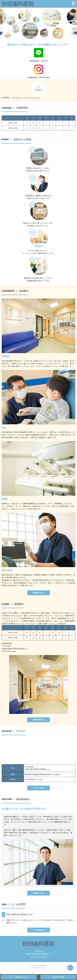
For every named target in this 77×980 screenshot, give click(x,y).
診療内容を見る (39, 593)
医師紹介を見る (39, 893)
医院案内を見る (39, 720)
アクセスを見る (39, 788)
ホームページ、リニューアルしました (26, 98)
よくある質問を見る (39, 930)
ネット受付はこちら (19, 977)
